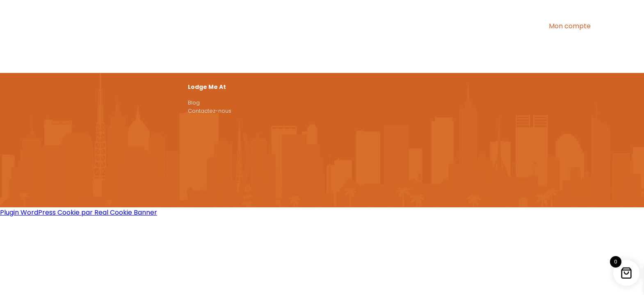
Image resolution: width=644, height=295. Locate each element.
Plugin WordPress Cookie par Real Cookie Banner (79, 212)
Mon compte (570, 26)
